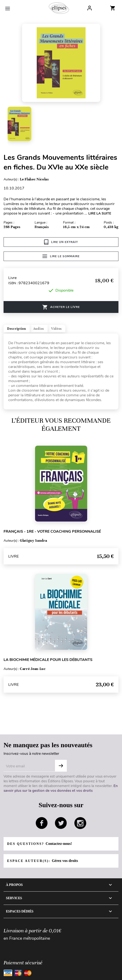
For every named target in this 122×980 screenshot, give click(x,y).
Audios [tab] (39, 329)
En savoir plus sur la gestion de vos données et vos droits (61, 788)
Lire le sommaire (61, 256)
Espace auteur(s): (43, 861)
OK (61, 766)
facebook (42, 823)
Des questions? (39, 844)
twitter (61, 823)
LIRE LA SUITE (100, 213)
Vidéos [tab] (56, 329)
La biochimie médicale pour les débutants (48, 660)
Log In (90, 8)
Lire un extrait (61, 242)
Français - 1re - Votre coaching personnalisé (52, 531)
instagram (80, 823)
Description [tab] (17, 329)
